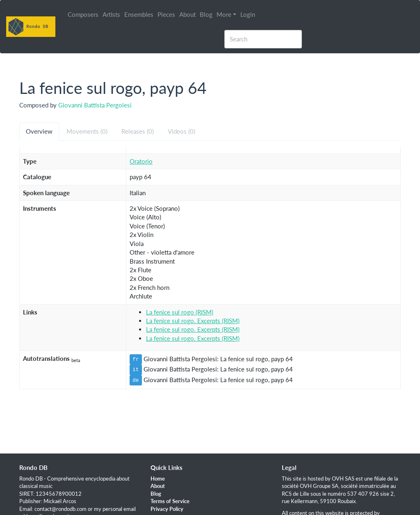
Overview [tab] (39, 131)
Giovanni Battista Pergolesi (95, 105)
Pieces (166, 14)
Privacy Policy (167, 509)
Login (248, 14)
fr (136, 359)
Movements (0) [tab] (87, 131)
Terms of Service (170, 501)
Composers (83, 14)
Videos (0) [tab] (181, 131)
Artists (111, 14)
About (187, 14)
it (136, 369)
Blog (206, 14)
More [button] (224, 14)
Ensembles (139, 14)
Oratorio (141, 161)
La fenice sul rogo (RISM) (180, 312)
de (136, 380)
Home (158, 479)
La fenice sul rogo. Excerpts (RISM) (193, 321)
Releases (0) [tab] (138, 131)
